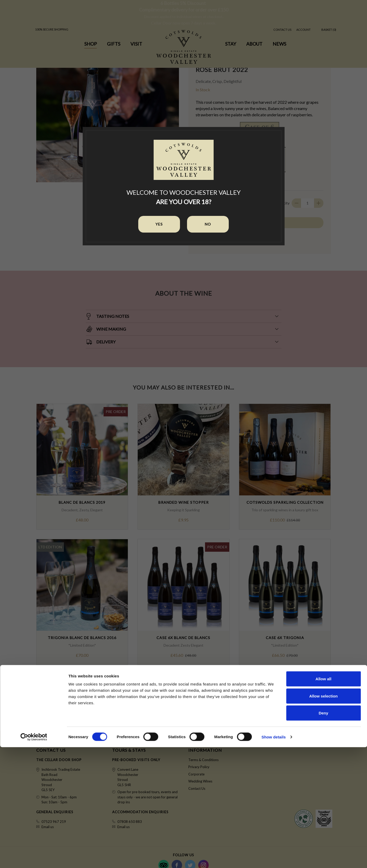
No (208, 224)
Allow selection (323, 817)
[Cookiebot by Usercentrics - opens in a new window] (34, 858)
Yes (159, 224)
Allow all (324, 800)
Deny (324, 834)
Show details (274, 858)
